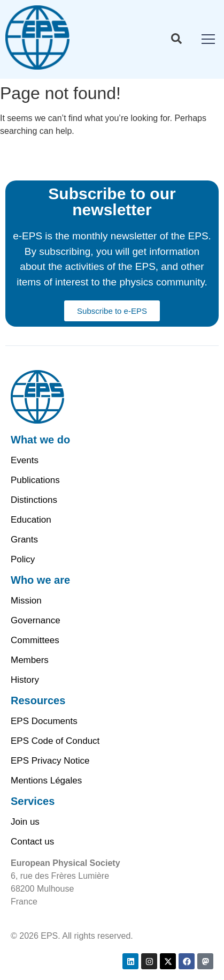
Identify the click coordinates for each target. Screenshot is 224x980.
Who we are (40, 580)
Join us (25, 822)
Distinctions (34, 500)
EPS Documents (44, 721)
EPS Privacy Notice (50, 761)
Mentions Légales (46, 781)
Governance (36, 620)
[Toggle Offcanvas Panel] (176, 40)
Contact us (32, 842)
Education (31, 520)
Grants (24, 540)
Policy (23, 559)
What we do (40, 440)
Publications (35, 480)
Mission (26, 601)
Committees (35, 640)
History (25, 680)
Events (25, 460)
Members (30, 660)
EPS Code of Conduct (55, 741)
